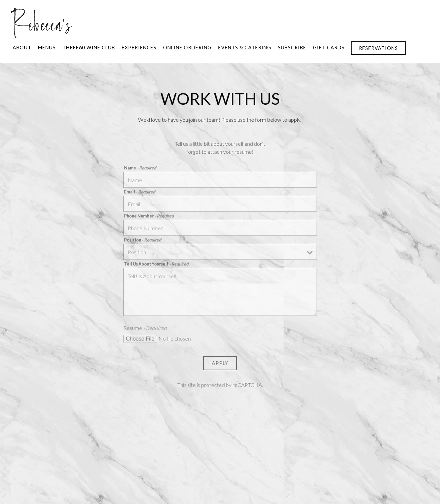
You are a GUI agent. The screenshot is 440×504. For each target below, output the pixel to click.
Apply (220, 363)
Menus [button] (47, 48)
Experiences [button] (139, 48)
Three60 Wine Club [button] (89, 48)
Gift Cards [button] (329, 48)
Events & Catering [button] (245, 48)
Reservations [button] (378, 48)
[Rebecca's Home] (41, 22)
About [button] (22, 48)
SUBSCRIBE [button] (292, 48)
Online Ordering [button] (187, 48)
